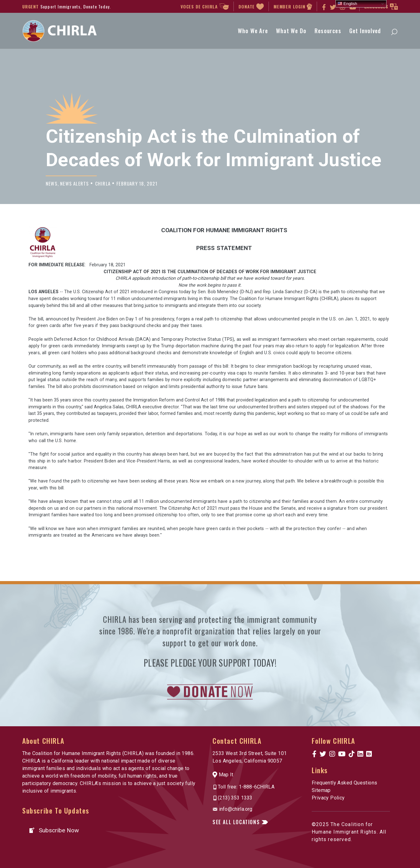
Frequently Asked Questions (344, 783)
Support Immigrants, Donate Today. (76, 6)
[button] (54, 830)
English (347, 4)
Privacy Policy (328, 798)
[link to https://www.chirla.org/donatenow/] (210, 715)
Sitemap (321, 790)
